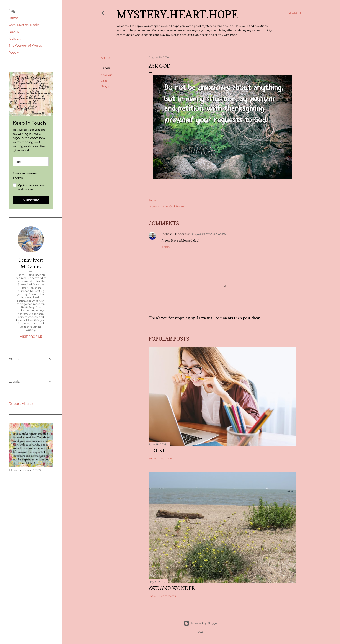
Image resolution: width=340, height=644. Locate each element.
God (104, 81)
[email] (31, 162)
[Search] (294, 13)
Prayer (106, 86)
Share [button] (105, 58)
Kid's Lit (15, 39)
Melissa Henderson (176, 234)
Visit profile (31, 337)
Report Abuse (21, 404)
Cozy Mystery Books (24, 25)
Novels (14, 32)
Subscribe (31, 200)
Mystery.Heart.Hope (177, 14)
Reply (166, 247)
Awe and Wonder (172, 588)
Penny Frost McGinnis (31, 263)
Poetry (14, 52)
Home (13, 18)
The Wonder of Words (25, 46)
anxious (107, 75)
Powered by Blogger (201, 623)
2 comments (168, 458)
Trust (157, 450)
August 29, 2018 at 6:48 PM (209, 234)
